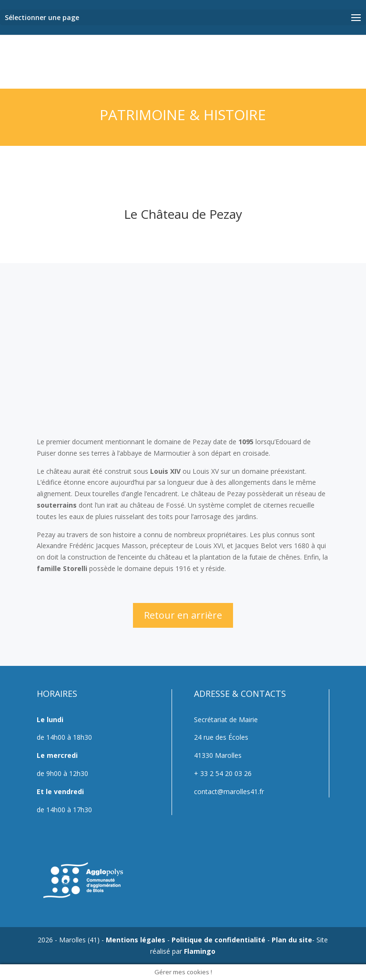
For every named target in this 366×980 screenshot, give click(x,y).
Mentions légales (136, 940)
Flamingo (200, 951)
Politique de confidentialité (219, 940)
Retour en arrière (183, 615)
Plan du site (292, 940)
